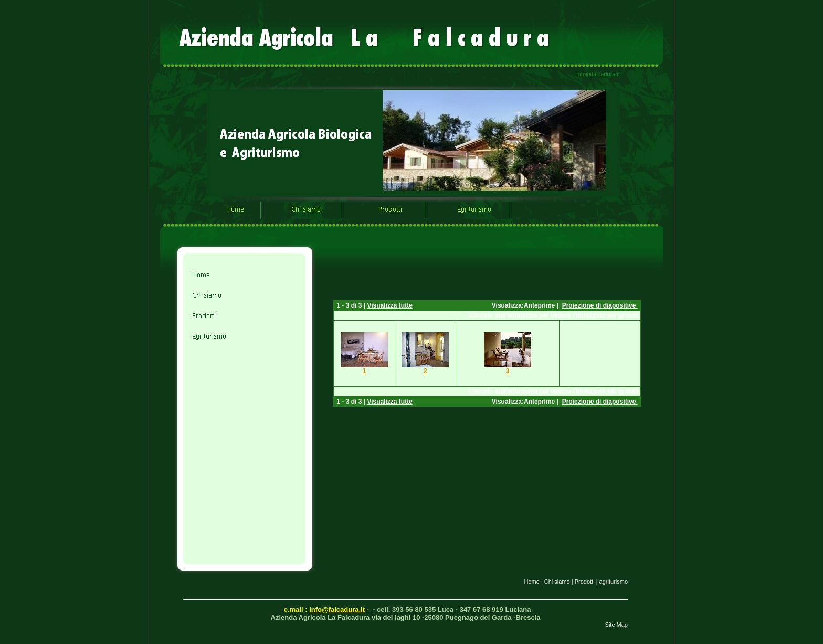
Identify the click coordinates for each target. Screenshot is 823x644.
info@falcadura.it (598, 74)
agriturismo (614, 582)
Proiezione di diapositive (600, 305)
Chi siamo (557, 582)
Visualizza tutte (389, 305)
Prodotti (585, 582)
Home (531, 582)
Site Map (616, 625)
